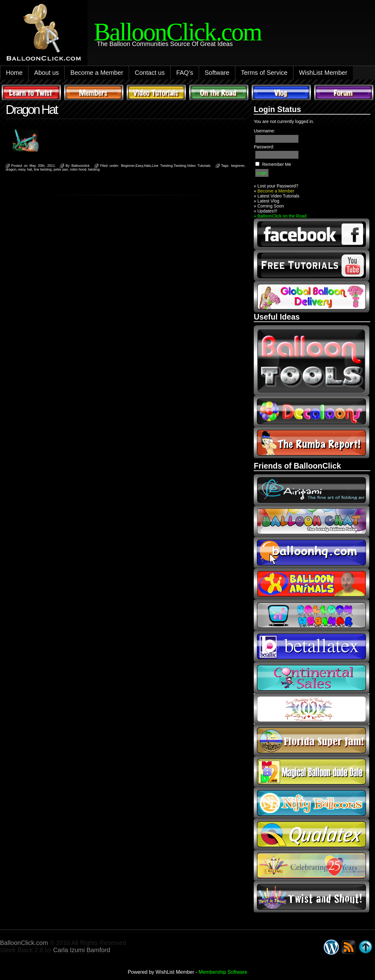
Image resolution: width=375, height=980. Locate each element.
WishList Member (323, 73)
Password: (264, 147)
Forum (344, 92)
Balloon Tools (312, 360)
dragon (11, 169)
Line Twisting (162, 166)
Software (217, 73)
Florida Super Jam (312, 740)
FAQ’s (185, 73)
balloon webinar (312, 615)
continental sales (312, 678)
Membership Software (223, 972)
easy (22, 169)
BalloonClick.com (24, 943)
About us (46, 73)
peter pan (61, 169)
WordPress (331, 947)
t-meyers (312, 865)
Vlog (281, 92)
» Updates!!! (266, 211)
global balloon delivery (312, 297)
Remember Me (277, 164)
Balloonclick (80, 166)
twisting (94, 169)
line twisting (43, 169)
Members (94, 92)
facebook (312, 234)
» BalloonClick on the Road (280, 216)
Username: (264, 131)
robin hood (78, 169)
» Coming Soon (269, 206)
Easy (139, 166)
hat (30, 169)
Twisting (180, 166)
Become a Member (97, 73)
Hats (147, 166)
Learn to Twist (31, 92)
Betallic (312, 646)
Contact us (150, 73)
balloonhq (312, 552)
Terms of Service (264, 73)
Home (14, 73)
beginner (238, 166)
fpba (312, 709)
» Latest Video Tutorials (277, 196)
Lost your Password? (278, 186)
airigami (312, 490)
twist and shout (312, 897)
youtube (312, 265)
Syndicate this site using (348, 947)
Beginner (128, 166)
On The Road (219, 92)
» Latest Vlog (267, 201)
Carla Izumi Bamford (82, 950)
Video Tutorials (156, 92)
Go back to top (366, 947)
